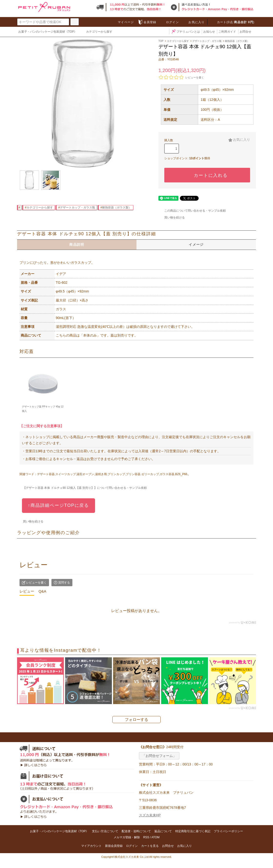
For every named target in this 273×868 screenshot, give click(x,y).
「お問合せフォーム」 (159, 756)
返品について (163, 831)
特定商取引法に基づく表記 (193, 831)
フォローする (136, 720)
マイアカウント (91, 846)
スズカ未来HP (150, 815)
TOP (161, 41)
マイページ (123, 22)
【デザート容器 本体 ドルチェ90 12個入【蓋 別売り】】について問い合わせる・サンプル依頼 (82, 488)
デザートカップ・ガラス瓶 (78, 208)
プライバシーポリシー (228, 831)
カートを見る (150, 846)
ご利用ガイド (227, 32)
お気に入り (194, 22)
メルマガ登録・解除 (127, 837)
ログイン (170, 22)
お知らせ (209, 32)
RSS (146, 837)
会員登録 (147, 22)
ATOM (155, 837)
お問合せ (245, 32)
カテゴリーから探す (96, 32)
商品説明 (77, 245)
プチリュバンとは (185, 32)
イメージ (196, 245)
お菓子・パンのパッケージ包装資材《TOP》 (48, 32)
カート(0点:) (233, 22)
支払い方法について (105, 831)
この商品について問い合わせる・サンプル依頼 (192, 211)
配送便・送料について (136, 831)
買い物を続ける (172, 217)
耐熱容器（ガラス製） (117, 208)
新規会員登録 (114, 846)
